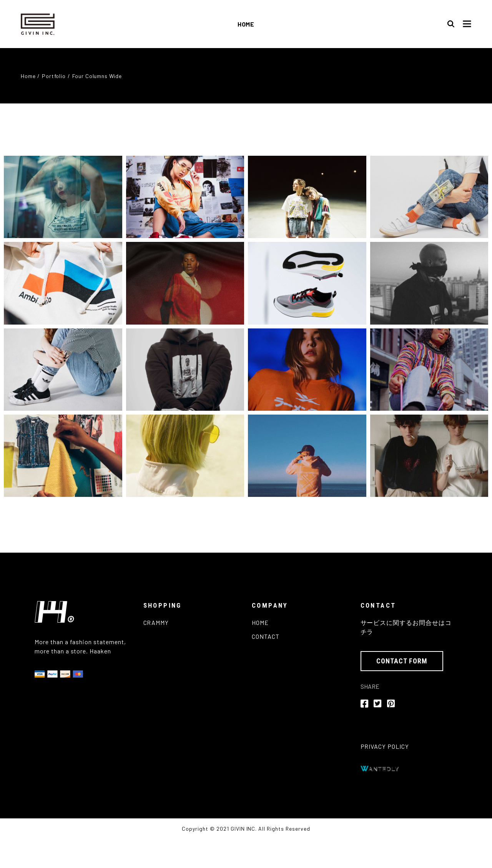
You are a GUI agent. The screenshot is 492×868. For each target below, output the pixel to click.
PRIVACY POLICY (385, 746)
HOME (260, 622)
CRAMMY (156, 622)
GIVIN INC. (244, 829)
